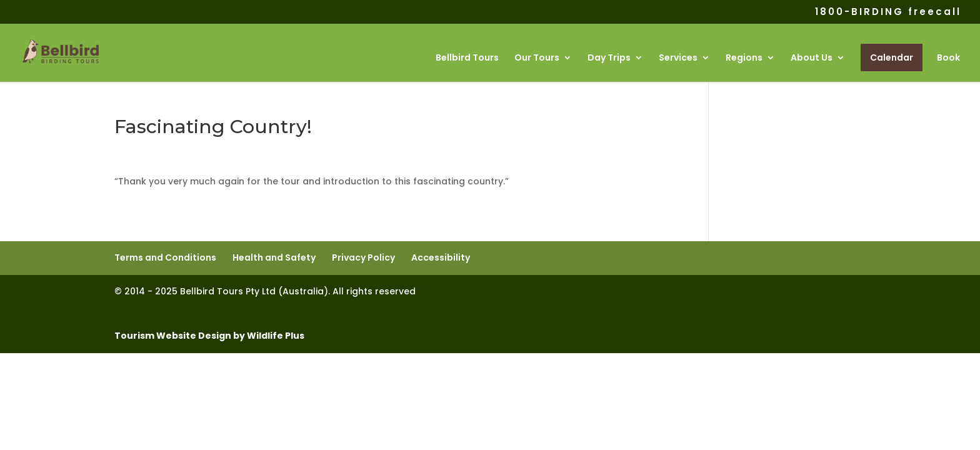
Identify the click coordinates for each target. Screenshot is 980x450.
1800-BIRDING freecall (888, 12)
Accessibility (441, 257)
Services (678, 58)
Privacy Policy (363, 257)
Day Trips (609, 58)
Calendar (892, 57)
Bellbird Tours (467, 58)
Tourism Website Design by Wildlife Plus (209, 336)
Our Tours (537, 58)
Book (948, 58)
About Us (812, 58)
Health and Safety (274, 257)
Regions (744, 58)
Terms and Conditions (165, 257)
